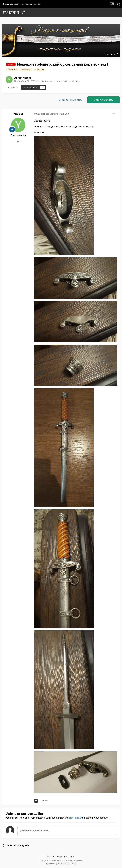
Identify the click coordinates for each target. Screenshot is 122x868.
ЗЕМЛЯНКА (14, 12)
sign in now (75, 818)
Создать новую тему (70, 100)
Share (13, 87)
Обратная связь (66, 857)
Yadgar (27, 78)
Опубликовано (52, 114)
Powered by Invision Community (61, 863)
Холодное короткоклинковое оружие (59, 81)
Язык (51, 857)
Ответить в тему (103, 100)
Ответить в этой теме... (35, 830)
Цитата (45, 800)
